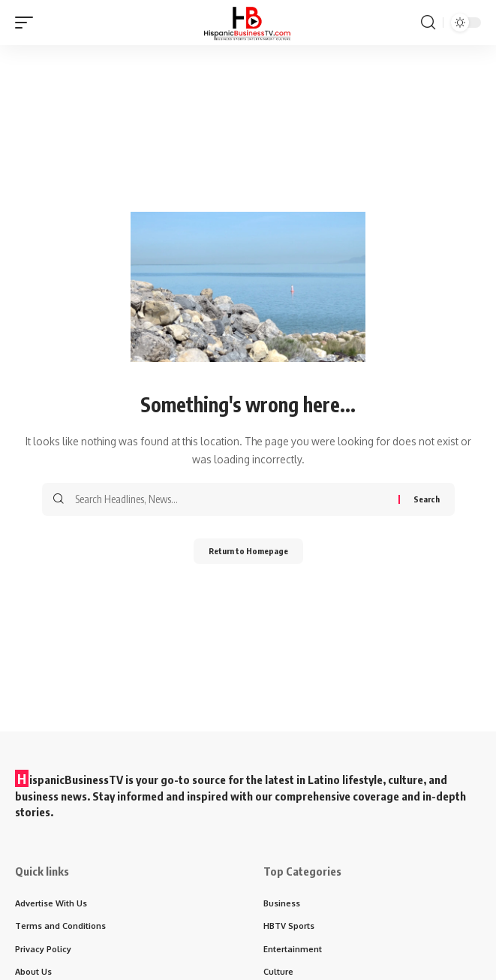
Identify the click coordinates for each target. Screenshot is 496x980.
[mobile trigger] (28, 23)
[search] (428, 23)
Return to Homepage (248, 551)
